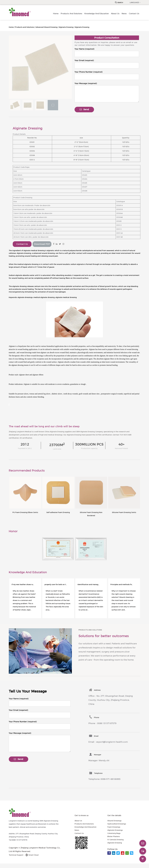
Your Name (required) (84, 49)
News (124, 14)
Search (119, 3)
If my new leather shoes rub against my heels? (23, 584)
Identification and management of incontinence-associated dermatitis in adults (89, 584)
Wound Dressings (114, 821)
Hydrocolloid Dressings (117, 824)
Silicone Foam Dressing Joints (124, 512)
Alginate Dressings (115, 830)
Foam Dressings (114, 827)
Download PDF (42, 244)
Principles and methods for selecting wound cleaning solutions (122, 584)
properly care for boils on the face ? (56, 584)
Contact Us (22, 244)
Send (84, 109)
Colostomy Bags (114, 833)
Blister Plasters (114, 836)
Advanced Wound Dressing (46, 27)
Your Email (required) (84, 60)
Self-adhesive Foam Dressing (58, 512)
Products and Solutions (71, 14)
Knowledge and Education (97, 14)
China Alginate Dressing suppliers (58, 432)
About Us (115, 14)
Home (56, 14)
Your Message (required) (86, 83)
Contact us (134, 14)
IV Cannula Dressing (115, 840)
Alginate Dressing (66, 27)
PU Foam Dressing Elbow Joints (25, 512)
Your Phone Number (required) (89, 72)
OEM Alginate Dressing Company (89, 432)
